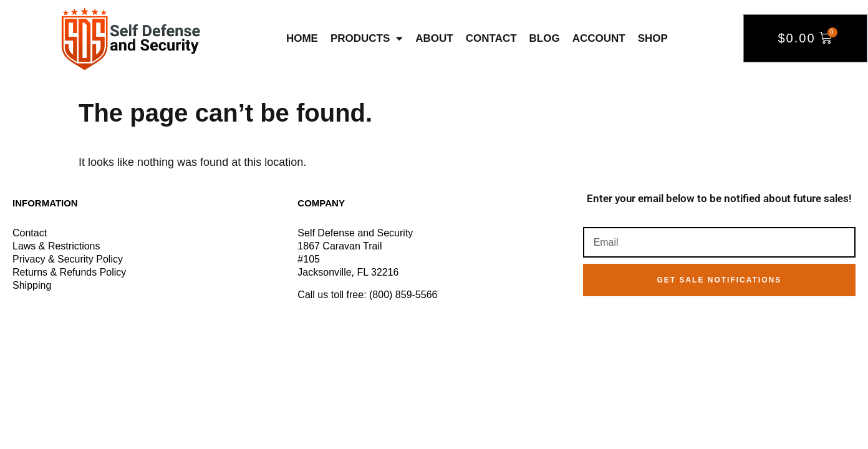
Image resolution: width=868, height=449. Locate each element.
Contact (491, 38)
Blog (545, 38)
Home (302, 38)
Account (599, 38)
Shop (653, 38)
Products (367, 38)
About (434, 38)
